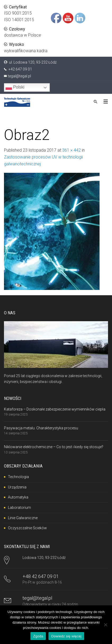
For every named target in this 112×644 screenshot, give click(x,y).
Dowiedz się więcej (66, 636)
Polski (15, 87)
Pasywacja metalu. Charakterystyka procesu (41, 428)
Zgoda (38, 636)
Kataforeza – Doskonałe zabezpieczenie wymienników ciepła (55, 409)
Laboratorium (19, 508)
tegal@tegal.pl (19, 76)
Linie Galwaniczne (23, 518)
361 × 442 (71, 150)
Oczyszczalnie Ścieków (27, 528)
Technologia (18, 477)
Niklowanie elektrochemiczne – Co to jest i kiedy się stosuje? (54, 447)
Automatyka (18, 497)
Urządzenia (17, 487)
